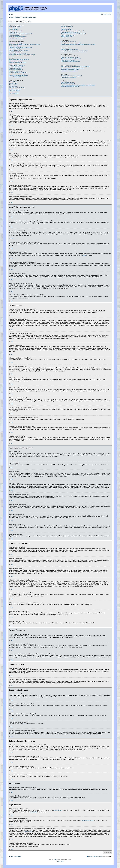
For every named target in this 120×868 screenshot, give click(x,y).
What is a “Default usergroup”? (68, 35)
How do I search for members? (68, 60)
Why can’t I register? (14, 29)
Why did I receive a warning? (16, 71)
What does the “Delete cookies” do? (17, 38)
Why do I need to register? (15, 27)
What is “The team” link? (67, 37)
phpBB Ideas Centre (87, 820)
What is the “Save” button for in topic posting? (19, 74)
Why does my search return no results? (70, 57)
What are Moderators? (66, 28)
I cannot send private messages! (68, 42)
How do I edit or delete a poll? (16, 67)
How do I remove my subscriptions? (69, 71)
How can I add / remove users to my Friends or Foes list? (74, 51)
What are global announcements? (17, 88)
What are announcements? (15, 89)
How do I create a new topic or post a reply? (19, 59)
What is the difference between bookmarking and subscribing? (75, 67)
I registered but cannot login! (16, 31)
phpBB (84, 255)
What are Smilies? (13, 85)
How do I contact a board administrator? (70, 87)
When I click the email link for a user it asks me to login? (22, 55)
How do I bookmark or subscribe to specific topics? (73, 68)
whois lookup (28, 832)
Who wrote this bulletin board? (68, 82)
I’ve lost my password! (14, 35)
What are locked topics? (14, 92)
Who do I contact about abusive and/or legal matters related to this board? (78, 85)
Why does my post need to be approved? (18, 75)
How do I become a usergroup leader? (70, 32)
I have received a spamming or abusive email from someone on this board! (78, 44)
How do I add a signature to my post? (18, 62)
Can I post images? (13, 86)
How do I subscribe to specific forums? (70, 69)
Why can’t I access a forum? (15, 68)
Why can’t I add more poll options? (17, 65)
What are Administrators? (67, 27)
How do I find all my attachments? (69, 77)
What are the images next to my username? (19, 50)
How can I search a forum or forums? (70, 56)
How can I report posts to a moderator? (18, 73)
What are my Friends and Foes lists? (69, 49)
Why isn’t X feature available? (68, 84)
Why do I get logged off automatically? (18, 37)
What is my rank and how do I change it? (18, 53)
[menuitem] (11, 14)
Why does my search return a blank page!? (71, 59)
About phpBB (33, 812)
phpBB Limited (58, 810)
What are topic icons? (14, 93)
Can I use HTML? (13, 83)
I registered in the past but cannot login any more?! (21, 34)
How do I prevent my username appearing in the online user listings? (25, 44)
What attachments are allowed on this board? (71, 76)
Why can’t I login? (13, 32)
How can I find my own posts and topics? (70, 62)
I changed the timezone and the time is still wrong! (20, 47)
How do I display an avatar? (15, 52)
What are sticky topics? (14, 90)
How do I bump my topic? (15, 77)
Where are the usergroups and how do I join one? (72, 31)
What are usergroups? (66, 29)
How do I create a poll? (14, 64)
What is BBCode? (13, 82)
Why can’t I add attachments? (16, 70)
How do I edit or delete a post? (16, 61)
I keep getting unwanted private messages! (71, 43)
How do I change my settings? (16, 43)
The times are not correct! (15, 46)
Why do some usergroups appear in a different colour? (73, 34)
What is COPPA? (13, 28)
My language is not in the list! (16, 49)
